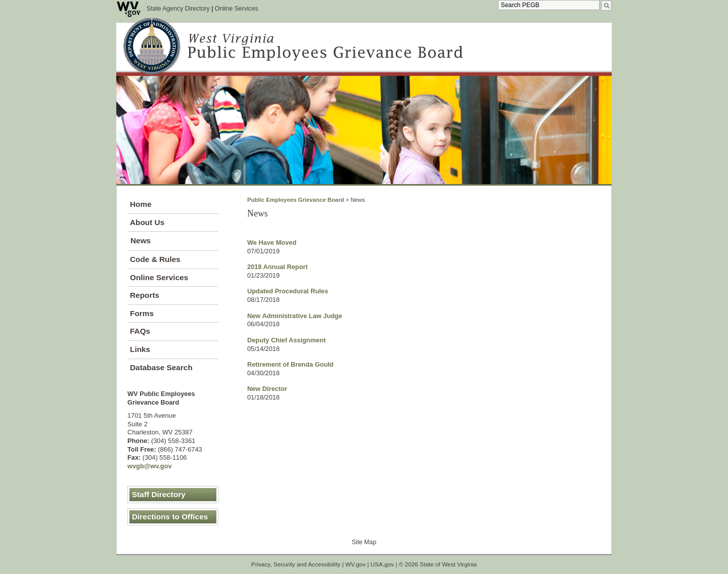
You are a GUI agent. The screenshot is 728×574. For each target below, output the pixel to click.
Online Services (237, 9)
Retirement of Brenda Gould (290, 364)
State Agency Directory (178, 9)
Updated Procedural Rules (288, 291)
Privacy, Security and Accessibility (296, 564)
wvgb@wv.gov (150, 466)
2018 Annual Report (278, 267)
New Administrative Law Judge (295, 316)
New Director (267, 389)
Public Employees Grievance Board (296, 200)
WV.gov (355, 564)
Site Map (364, 542)
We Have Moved (272, 242)
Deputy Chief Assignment (286, 340)
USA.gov (382, 564)
